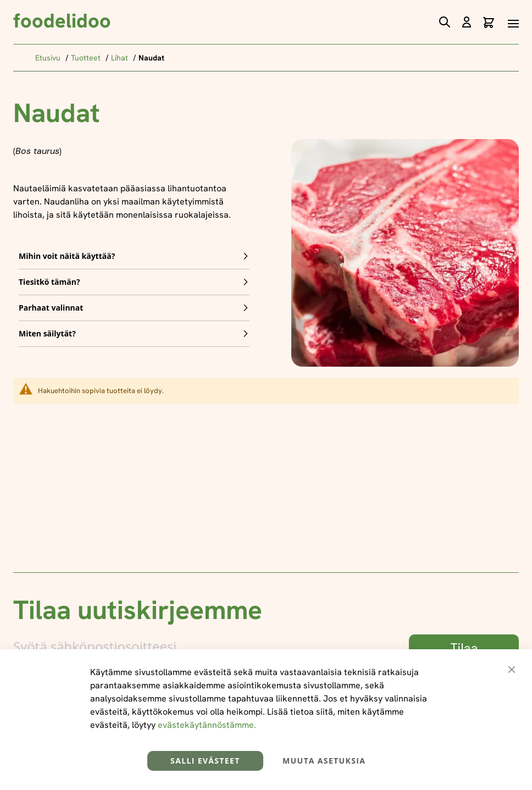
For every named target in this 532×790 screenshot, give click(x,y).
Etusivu (49, 58)
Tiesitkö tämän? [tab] (49, 282)
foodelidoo (62, 21)
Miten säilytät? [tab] (47, 333)
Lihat (121, 58)
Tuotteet (87, 58)
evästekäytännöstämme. (207, 725)
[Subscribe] (464, 649)
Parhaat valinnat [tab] (51, 308)
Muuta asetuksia (324, 761)
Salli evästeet (205, 761)
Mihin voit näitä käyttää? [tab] (67, 256)
